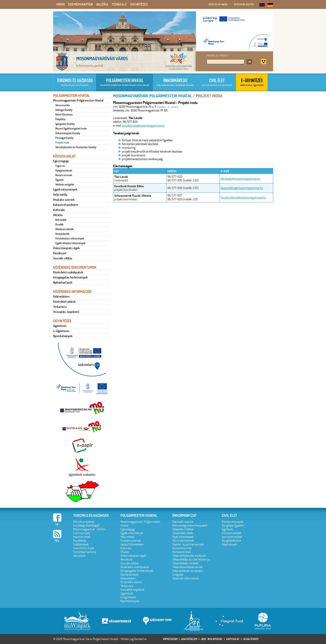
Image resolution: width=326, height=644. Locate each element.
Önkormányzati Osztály (68, 133)
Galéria (102, 4)
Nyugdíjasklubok (231, 541)
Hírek (61, 4)
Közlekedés (80, 541)
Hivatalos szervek (64, 200)
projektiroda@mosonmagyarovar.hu (144, 126)
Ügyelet (59, 180)
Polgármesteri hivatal (139, 516)
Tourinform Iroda (83, 548)
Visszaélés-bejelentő (66, 312)
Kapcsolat (233, 639)
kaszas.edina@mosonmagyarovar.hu (242, 188)
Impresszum (170, 639)
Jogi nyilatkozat (212, 639)
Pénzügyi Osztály (64, 138)
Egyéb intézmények (65, 189)
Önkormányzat (184, 516)
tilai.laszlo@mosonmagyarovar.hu (240, 179)
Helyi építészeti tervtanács (187, 571)
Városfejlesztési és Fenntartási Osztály (76, 147)
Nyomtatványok (63, 336)
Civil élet (229, 516)
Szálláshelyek (81, 544)
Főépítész (60, 119)
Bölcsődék (61, 220)
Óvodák (59, 225)
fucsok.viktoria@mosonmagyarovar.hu (243, 198)
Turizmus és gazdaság (91, 516)
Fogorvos (60, 166)
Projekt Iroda (62, 143)
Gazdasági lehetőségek (86, 526)
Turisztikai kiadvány (85, 552)
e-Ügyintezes (61, 331)
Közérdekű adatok (64, 302)
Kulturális (59, 210)
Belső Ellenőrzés (64, 115)
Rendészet (60, 253)
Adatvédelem (61, 296)
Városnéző (79, 556)
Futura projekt (82, 533)
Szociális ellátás (63, 258)
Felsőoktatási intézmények (70, 239)
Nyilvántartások (63, 282)
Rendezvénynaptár (233, 522)
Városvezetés (63, 105)
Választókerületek (183, 533)
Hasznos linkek (82, 537)
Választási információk (185, 578)
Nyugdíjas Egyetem (233, 526)
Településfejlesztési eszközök (189, 556)
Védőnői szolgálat (65, 185)
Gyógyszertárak (64, 171)
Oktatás (58, 215)
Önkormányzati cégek (66, 248)
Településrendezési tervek (187, 567)
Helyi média (60, 195)
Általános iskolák (65, 229)
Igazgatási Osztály (65, 124)
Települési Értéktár (183, 529)
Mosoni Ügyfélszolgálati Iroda (71, 129)
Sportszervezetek (232, 537)
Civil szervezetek (231, 533)
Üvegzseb (178, 575)
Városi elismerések (183, 541)
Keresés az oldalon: (217, 55)
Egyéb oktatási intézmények (70, 243)
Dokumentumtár (182, 548)
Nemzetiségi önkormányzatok (190, 526)
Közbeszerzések (182, 552)
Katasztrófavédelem (66, 205)
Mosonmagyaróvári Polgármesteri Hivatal (78, 100)
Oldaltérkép (251, 639)
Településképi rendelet (185, 563)
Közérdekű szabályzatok (68, 272)
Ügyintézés (139, 4)
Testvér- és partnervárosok (188, 544)
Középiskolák (62, 234)
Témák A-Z (119, 4)
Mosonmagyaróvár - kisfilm (89, 529)
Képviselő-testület (183, 522)
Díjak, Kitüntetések (183, 537)
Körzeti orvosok (64, 175)
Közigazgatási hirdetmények (70, 277)
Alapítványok (229, 544)
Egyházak (227, 529)
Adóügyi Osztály (64, 110)
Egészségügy (61, 161)
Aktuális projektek (84, 522)
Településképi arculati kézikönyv (191, 560)
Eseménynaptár (81, 4)
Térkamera (60, 307)
